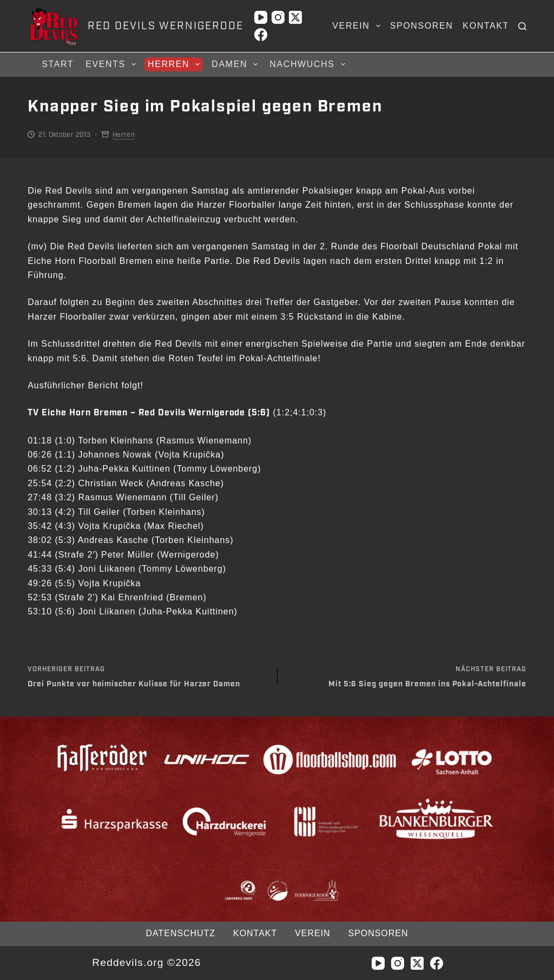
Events (112, 64)
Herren (175, 64)
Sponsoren (422, 26)
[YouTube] (261, 17)
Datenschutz (181, 933)
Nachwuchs (309, 64)
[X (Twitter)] (295, 17)
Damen (236, 64)
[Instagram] (278, 17)
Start (58, 64)
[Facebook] (261, 35)
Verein (358, 26)
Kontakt (486, 26)
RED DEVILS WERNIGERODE (165, 26)
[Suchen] (522, 26)
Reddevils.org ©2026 (146, 962)
